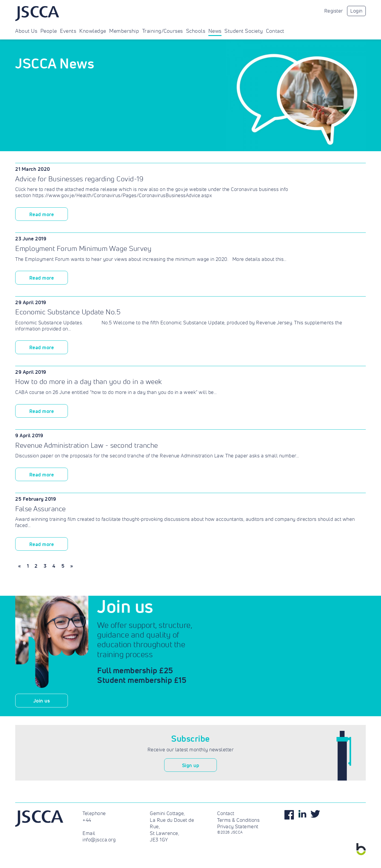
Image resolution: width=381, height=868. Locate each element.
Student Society (244, 31)
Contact (275, 31)
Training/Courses (163, 31)
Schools (196, 31)
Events (68, 31)
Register (334, 11)
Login (356, 11)
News (215, 31)
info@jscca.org (99, 840)
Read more (42, 214)
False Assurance (41, 509)
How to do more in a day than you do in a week (89, 382)
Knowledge (93, 31)
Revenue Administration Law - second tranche (87, 445)
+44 (87, 820)
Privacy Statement (238, 826)
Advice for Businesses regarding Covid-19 (79, 179)
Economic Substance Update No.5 (68, 312)
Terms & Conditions (238, 820)
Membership (124, 31)
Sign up (191, 765)
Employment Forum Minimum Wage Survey (83, 248)
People (49, 31)
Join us (42, 701)
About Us (26, 31)
